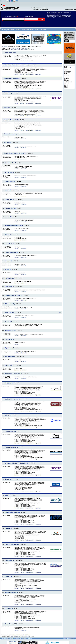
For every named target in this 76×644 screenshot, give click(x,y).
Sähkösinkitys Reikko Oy (12, 512)
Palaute (17, 638)
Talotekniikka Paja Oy (11, 134)
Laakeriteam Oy (10, 244)
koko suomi (67, 77)
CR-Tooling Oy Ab (10, 208)
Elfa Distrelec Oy (10, 304)
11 (21, 48)
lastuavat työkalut (68, 71)
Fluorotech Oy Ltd (10, 163)
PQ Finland (8, 143)
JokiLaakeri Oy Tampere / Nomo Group (16, 463)
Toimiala (4, 16)
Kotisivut (22, 61)
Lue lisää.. (17, 61)
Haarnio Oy (8, 528)
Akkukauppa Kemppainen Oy (14, 374)
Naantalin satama (10, 313)
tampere (66, 85)
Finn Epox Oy (9, 383)
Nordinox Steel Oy (10, 431)
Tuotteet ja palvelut (29, 61)
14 (25, 48)
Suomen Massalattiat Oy (12, 120)
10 (19, 48)
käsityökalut (67, 70)
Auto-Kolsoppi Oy (10, 331)
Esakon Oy (8, 479)
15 (27, 48)
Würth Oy (8, 270)
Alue (26, 16)
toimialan (23, 50)
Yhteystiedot (44, 30)
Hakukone (18, 30)
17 (30, 48)
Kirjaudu (4, 1)
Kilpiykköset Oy (10, 560)
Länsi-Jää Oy (9, 608)
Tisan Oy (8, 495)
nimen (12, 50)
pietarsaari (66, 75)
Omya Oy (7, 108)
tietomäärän (28, 50)
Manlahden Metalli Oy (11, 592)
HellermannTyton (10, 181)
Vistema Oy (8, 217)
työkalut (66, 74)
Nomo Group (8, 93)
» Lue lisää (53, 18)
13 (24, 48)
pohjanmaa (66, 81)
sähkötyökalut (67, 72)
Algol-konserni (9, 348)
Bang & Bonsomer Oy (11, 252)
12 (22, 48)
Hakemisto (30, 638)
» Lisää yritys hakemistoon (70, 9)
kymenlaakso (67, 78)
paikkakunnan (17, 50)
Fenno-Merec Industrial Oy (12, 78)
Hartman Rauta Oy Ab (11, 447)
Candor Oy (8, 415)
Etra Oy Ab (8, 234)
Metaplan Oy (9, 261)
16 (28, 48)
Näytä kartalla (38, 74)
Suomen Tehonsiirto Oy (12, 544)
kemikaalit (66, 69)
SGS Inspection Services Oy (13, 295)
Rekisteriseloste (5, 638)
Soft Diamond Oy (10, 357)
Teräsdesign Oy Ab (10, 53)
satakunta (66, 84)
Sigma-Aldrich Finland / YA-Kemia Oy (15, 153)
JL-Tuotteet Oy (9, 173)
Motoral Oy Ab (9, 190)
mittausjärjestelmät (68, 76)
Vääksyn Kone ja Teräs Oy (13, 399)
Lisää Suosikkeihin (23, 638)
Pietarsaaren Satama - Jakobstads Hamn (16, 65)
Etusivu (4, 30)
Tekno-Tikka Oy (10, 365)
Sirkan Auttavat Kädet (11, 624)
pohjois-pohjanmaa (68, 82)
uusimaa (66, 88)
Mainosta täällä (25, 30)
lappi (65, 79)
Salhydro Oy (9, 576)
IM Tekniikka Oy (10, 321)
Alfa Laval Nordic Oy (11, 278)
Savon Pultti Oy (10, 200)
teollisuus (66, 86)
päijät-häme (67, 83)
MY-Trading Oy (9, 287)
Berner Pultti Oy (10, 339)
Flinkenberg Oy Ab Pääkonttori (14, 225)
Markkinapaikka (11, 30)
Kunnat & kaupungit (35, 30)
